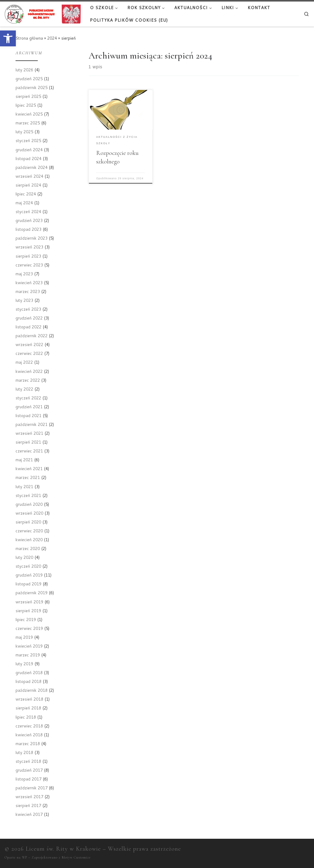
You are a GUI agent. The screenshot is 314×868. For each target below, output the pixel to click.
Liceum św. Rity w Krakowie (63, 849)
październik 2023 (32, 238)
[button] (8, 38)
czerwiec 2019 (29, 628)
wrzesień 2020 (29, 513)
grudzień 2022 (29, 318)
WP (25, 857)
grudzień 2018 (29, 672)
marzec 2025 (28, 123)
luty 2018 (24, 752)
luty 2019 (24, 664)
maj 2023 (24, 274)
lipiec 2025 (26, 105)
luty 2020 (24, 557)
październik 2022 (32, 336)
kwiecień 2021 (29, 468)
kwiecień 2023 (29, 282)
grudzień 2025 (29, 79)
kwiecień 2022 (29, 371)
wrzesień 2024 (29, 176)
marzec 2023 (28, 291)
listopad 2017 (28, 779)
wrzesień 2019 (29, 602)
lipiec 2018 (26, 717)
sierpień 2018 (28, 708)
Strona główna (29, 38)
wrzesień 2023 (29, 247)
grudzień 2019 (29, 575)
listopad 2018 (28, 681)
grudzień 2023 (29, 220)
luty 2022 (24, 389)
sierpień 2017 (28, 805)
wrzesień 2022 (29, 344)
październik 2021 (32, 424)
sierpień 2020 (28, 522)
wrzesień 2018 (29, 699)
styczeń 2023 (28, 309)
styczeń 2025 (28, 140)
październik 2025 (32, 87)
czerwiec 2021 (29, 451)
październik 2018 (32, 690)
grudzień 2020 (29, 504)
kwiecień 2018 (29, 735)
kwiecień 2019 (29, 646)
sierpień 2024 (28, 185)
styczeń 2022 (28, 398)
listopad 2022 (28, 327)
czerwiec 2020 (29, 531)
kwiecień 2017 (29, 814)
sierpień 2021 (28, 442)
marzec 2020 (28, 548)
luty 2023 (24, 300)
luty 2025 (24, 132)
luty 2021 (24, 486)
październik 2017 (32, 788)
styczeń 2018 (28, 761)
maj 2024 (24, 203)
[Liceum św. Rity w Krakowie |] (43, 13)
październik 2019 (32, 593)
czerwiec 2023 (29, 265)
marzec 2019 (28, 655)
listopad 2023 (28, 229)
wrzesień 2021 (29, 433)
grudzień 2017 (29, 770)
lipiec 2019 (26, 619)
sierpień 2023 (28, 256)
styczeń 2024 (28, 211)
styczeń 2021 (28, 495)
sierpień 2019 (28, 611)
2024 (52, 38)
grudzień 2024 (29, 150)
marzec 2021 (28, 477)
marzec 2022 (28, 380)
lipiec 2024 (26, 194)
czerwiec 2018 (29, 726)
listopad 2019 (28, 584)
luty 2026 (24, 70)
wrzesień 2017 (29, 797)
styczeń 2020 (28, 566)
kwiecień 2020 (29, 539)
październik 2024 (32, 167)
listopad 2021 (28, 415)
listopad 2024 (28, 158)
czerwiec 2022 (29, 353)
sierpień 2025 (28, 96)
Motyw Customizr (76, 857)
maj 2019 (24, 637)
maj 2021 (24, 460)
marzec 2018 (28, 743)
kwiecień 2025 (29, 114)
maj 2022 (24, 362)
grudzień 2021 (29, 407)
